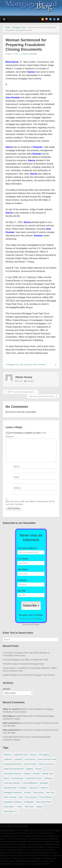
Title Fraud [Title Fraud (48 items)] (29, 807)
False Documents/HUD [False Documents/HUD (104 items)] (14, 769)
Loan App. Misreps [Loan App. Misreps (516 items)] (12, 783)
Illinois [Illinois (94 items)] (6, 778)
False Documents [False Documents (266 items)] (46, 764)
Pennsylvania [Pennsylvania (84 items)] (31, 797)
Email (16, 477)
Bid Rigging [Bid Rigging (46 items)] (44, 755)
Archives (7, 689)
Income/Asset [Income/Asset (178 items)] (18, 778)
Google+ (31, 381)
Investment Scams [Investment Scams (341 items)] (34, 778)
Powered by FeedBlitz (31, 619)
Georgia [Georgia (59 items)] (36, 774)
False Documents (39, 365)
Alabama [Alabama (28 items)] (8, 755)
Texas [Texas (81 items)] (19, 807)
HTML (44, 433)
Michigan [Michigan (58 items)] (23, 788)
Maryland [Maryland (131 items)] (44, 783)
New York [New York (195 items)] (50, 792)
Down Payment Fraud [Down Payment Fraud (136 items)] (47, 759)
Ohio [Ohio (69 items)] (21, 797)
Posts (20, 381)
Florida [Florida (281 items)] (38, 769)
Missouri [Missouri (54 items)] (44, 788)
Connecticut (27, 365)
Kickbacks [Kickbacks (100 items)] (49, 778)
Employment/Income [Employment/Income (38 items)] (13, 764)
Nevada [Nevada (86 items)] (28, 792)
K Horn (6, 737)
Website (17, 488)
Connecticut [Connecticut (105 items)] (30, 759)
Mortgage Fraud (13, 365)
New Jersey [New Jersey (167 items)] (38, 792)
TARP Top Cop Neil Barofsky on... (21, 392)
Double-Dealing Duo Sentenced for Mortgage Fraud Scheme (29, 675)
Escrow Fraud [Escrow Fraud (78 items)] (30, 764)
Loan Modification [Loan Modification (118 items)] (30, 783)
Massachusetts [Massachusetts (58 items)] (10, 788)
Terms (29, 625)
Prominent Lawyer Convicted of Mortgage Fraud (23, 664)
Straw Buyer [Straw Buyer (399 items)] (9, 807)
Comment (10, 437)
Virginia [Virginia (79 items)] (39, 807)
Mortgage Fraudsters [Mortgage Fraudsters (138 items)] (13, 792)
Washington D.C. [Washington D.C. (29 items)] (11, 811)
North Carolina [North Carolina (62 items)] (10, 797)
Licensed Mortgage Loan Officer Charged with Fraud (25, 660)
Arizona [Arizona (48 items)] (33, 755)
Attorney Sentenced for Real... (43, 396)
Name (16, 466)
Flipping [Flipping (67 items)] (29, 769)
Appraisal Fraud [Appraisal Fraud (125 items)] (21, 755)
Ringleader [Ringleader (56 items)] (29, 802)
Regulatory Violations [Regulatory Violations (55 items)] (13, 802)
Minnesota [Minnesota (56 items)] (34, 788)
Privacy (36, 625)
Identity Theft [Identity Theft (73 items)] (48, 774)
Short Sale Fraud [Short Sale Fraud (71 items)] (44, 802)
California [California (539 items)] (8, 759)
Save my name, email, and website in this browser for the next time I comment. (30, 503)
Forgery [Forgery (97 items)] (27, 774)
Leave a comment (29, 54)
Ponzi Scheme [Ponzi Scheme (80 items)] (46, 797)
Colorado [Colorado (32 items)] (18, 759)
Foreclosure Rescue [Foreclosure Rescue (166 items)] (12, 774)
